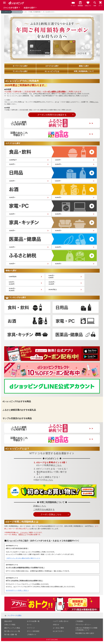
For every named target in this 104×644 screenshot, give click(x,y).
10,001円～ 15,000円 (58, 285)
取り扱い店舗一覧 (11, 637)
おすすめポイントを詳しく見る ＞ (17, 593)
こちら (96, 102)
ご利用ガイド (32, 637)
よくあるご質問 (58, 631)
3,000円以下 (14, 160)
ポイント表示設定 (33, 634)
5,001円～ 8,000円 (58, 279)
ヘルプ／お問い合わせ (61, 624)
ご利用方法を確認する (44, 512)
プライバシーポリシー (83, 627)
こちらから (24, 535)
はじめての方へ (58, 634)
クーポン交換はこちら (51, 517)
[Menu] (4, 3)
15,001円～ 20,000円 (14, 292)
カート (29, 627)
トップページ (6, 12)
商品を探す (8, 624)
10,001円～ (59, 165)
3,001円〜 (59, 160)
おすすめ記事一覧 (33, 624)
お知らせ (56, 627)
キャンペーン (17, 12)
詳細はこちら (40, 509)
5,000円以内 (14, 279)
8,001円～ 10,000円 (13, 285)
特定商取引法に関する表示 (85, 636)
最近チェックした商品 (12, 631)
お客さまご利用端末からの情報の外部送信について (86, 632)
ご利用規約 (79, 624)
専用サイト (22, 537)
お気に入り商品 (10, 627)
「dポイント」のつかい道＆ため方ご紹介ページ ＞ (23, 561)
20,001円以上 (59, 292)
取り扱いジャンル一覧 (12, 634)
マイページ (31, 631)
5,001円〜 (13, 165)
